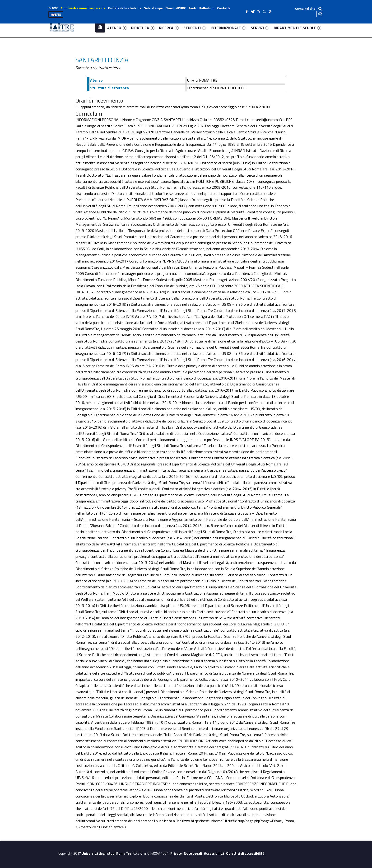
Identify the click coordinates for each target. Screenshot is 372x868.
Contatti (223, 8)
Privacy (176, 854)
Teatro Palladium (201, 8)
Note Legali (193, 854)
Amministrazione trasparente (83, 8)
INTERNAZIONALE (228, 28)
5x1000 (53, 8)
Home (100, 28)
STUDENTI (195, 28)
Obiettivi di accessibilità (245, 854)
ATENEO (117, 28)
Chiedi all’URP (176, 8)
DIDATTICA (143, 28)
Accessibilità (214, 854)
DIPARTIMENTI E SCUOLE (298, 28)
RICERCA (169, 28)
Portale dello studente (125, 8)
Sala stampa (153, 8)
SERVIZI (260, 28)
